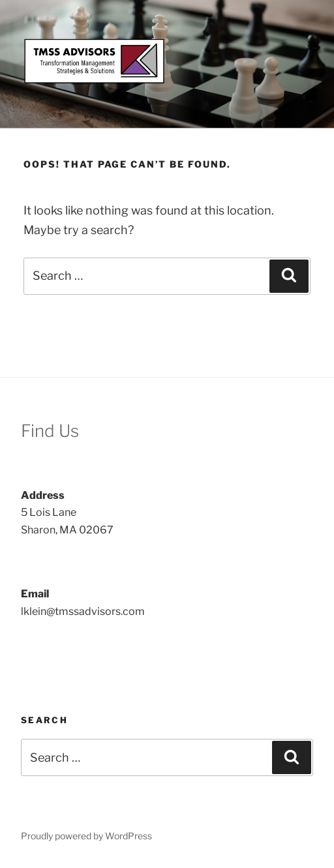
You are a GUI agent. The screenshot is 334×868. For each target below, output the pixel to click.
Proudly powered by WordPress (86, 836)
